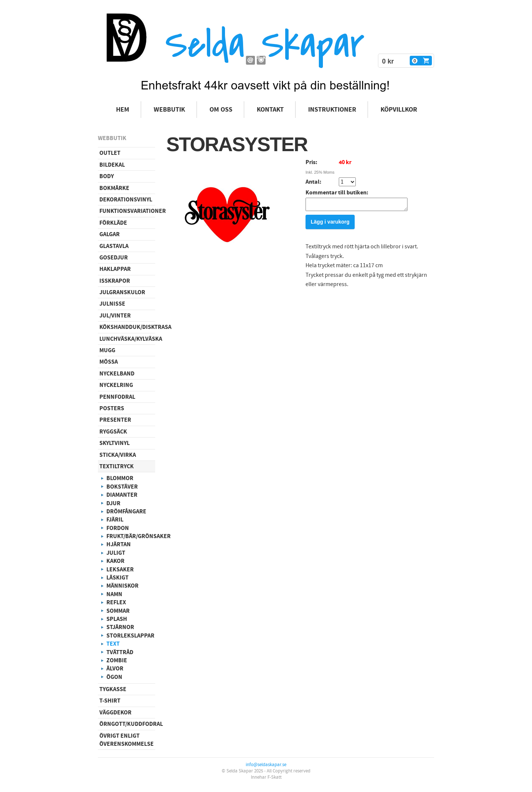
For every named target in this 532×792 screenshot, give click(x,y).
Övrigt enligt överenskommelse (127, 740)
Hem (123, 110)
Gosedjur (114, 258)
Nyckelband (117, 374)
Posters (112, 408)
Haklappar (115, 269)
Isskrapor (115, 281)
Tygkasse (113, 689)
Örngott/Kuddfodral (127, 724)
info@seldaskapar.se (266, 765)
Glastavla (114, 246)
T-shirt (110, 701)
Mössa (109, 362)
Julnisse (112, 304)
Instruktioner (332, 110)
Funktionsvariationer (127, 211)
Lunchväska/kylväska (127, 339)
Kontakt (270, 110)
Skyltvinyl (115, 443)
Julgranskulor (122, 292)
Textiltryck (117, 466)
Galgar (110, 234)
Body (107, 176)
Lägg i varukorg (330, 224)
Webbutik (169, 110)
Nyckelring (116, 385)
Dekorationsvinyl (126, 200)
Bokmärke (114, 188)
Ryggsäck (113, 432)
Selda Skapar (265, 45)
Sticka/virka (118, 455)
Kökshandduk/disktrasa (127, 327)
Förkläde (113, 223)
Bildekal (112, 165)
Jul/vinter (115, 316)
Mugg (107, 350)
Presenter (115, 420)
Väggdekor (115, 713)
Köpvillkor (399, 110)
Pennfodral (117, 397)
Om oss (221, 110)
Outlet (110, 153)
